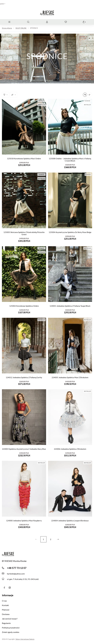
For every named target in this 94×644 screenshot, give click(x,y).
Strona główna (7, 28)
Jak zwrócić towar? (10, 619)
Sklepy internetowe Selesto (25, 639)
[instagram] (10, 588)
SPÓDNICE (34, 28)
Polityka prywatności (11, 628)
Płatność (6, 610)
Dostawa (6, 614)
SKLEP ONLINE (21, 28)
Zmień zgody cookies (11, 632)
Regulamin (6, 623)
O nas (4, 601)
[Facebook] (4, 588)
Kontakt (5, 605)
